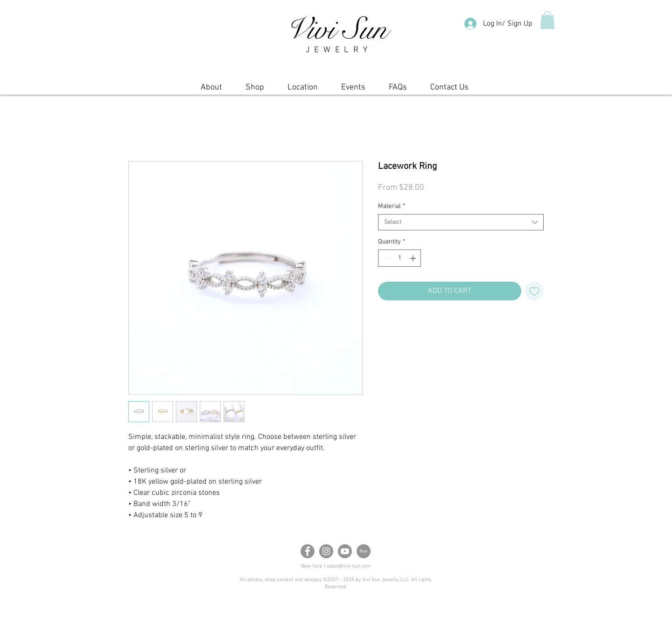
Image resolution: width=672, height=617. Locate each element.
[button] (547, 20)
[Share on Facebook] (384, 326)
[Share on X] (420, 326)
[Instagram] (326, 551)
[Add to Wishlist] (534, 291)
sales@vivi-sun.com (349, 566)
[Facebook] (308, 551)
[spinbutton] (399, 258)
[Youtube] (345, 551)
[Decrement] (385, 258)
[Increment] (414, 258)
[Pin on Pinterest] (402, 326)
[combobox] (461, 222)
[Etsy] (364, 551)
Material (392, 206)
